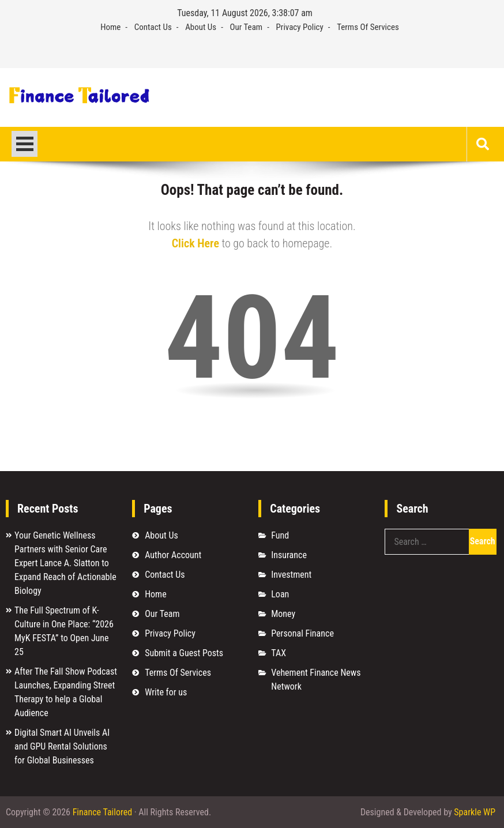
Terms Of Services (368, 27)
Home (110, 27)
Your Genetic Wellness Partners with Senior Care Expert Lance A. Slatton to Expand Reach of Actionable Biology (65, 563)
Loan (280, 594)
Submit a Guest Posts (184, 653)
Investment (291, 575)
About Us (201, 27)
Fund (280, 535)
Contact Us (153, 27)
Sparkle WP (475, 812)
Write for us (166, 692)
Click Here (195, 243)
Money (283, 614)
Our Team (247, 27)
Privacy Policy (300, 27)
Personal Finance (302, 633)
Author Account (173, 555)
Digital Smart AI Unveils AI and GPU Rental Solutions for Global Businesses (62, 746)
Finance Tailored (102, 812)
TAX (279, 653)
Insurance (289, 555)
